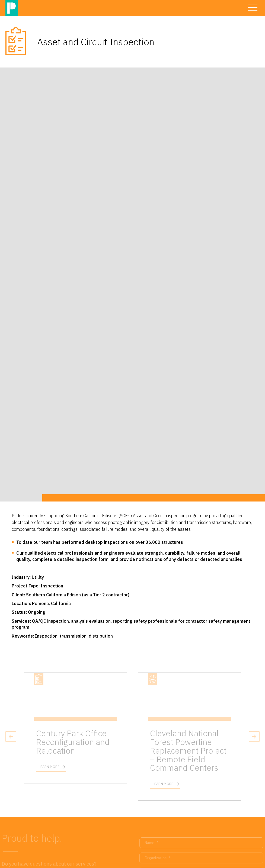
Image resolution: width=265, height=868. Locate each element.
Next (254, 737)
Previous (11, 737)
